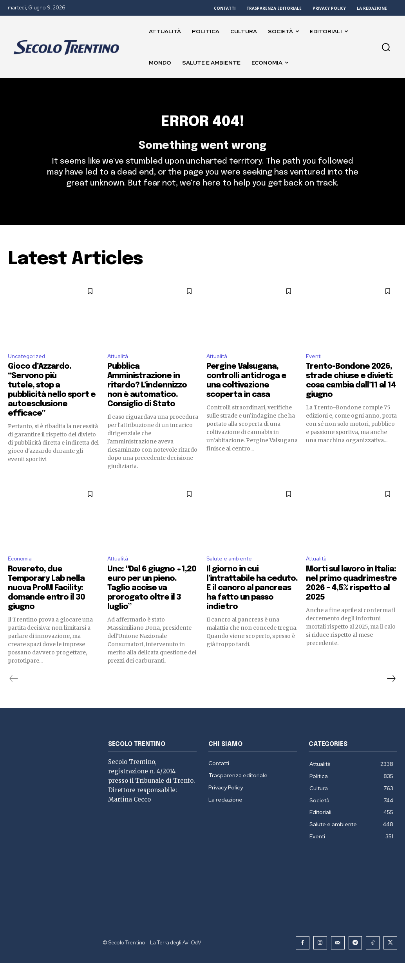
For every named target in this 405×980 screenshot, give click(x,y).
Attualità (120, 371)
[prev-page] (14, 696)
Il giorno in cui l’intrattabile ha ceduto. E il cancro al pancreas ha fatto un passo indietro (252, 605)
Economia (22, 575)
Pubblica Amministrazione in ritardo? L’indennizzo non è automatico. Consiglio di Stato (147, 401)
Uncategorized (30, 371)
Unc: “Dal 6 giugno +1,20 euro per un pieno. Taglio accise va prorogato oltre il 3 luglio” (152, 605)
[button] (386, 47)
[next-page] (391, 696)
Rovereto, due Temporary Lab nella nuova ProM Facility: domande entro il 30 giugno (46, 605)
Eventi (315, 371)
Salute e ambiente (233, 575)
